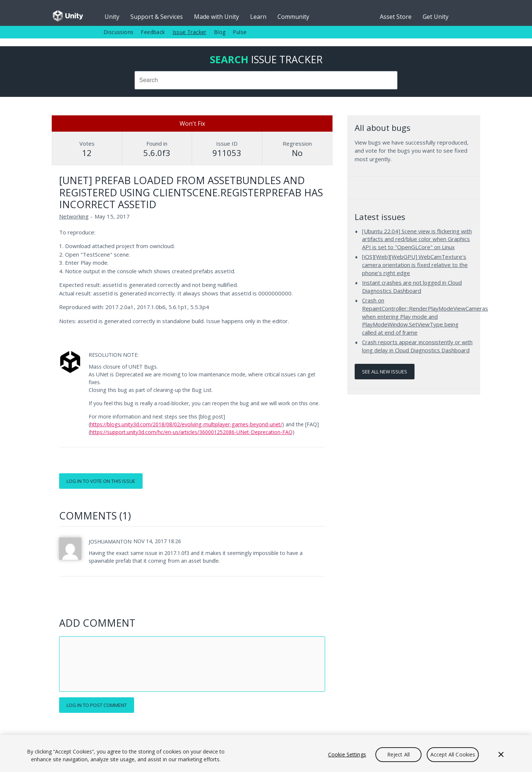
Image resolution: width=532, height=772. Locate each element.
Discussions (118, 32)
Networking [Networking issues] (74, 216)
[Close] (501, 755)
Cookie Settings (347, 754)
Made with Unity (216, 17)
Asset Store (396, 17)
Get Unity (436, 17)
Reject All (398, 754)
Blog (220, 32)
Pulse (240, 32)
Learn (258, 17)
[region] (266, 754)
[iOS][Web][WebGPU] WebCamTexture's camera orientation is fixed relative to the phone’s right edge (415, 265)
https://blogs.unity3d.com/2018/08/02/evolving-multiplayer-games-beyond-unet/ (186, 424)
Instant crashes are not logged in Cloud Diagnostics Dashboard (412, 287)
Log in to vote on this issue (101, 481)
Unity (112, 17)
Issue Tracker (190, 32)
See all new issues (385, 372)
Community (293, 17)
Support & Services (157, 17)
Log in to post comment (97, 705)
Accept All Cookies (453, 754)
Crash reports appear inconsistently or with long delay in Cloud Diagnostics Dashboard (417, 346)
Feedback (153, 32)
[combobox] (266, 80)
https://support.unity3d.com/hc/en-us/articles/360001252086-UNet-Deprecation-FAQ (191, 432)
